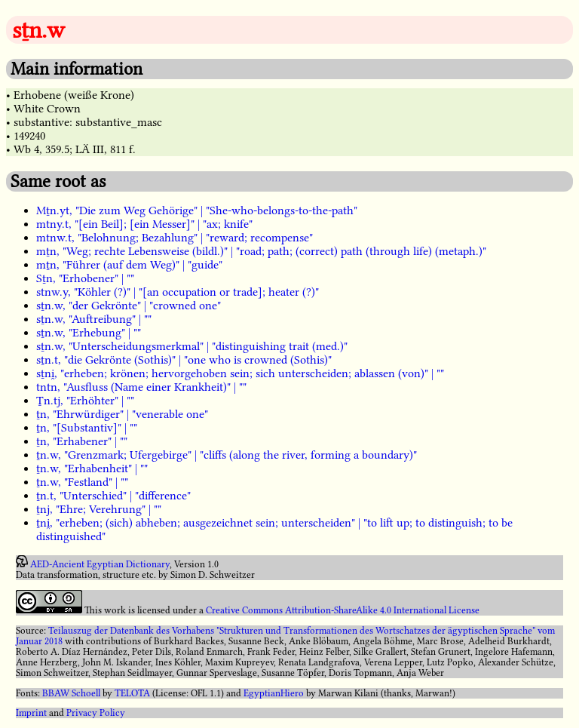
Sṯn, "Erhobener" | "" (85, 278)
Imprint (31, 713)
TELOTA (132, 693)
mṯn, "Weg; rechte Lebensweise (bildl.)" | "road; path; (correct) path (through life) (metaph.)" (261, 251)
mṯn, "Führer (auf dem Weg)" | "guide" (129, 265)
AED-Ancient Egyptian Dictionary (100, 564)
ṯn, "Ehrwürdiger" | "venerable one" (122, 414)
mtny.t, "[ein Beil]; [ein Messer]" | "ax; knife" (144, 224)
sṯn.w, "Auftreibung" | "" (94, 319)
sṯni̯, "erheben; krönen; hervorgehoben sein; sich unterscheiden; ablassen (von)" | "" (240, 373)
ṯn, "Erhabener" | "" (82, 441)
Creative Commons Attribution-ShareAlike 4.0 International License (343, 610)
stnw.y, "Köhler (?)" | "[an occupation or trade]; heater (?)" (178, 292)
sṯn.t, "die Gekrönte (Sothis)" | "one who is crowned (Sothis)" (184, 360)
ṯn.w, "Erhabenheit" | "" (92, 468)
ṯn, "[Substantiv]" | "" (87, 428)
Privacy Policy (96, 713)
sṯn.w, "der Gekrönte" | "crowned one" (129, 306)
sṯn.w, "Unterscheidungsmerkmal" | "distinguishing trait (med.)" (192, 346)
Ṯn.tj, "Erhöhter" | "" (85, 401)
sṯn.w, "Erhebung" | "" (89, 333)
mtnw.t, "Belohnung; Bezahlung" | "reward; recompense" (175, 238)
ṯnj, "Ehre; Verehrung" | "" (99, 509)
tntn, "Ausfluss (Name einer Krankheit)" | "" (141, 387)
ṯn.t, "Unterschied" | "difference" (113, 496)
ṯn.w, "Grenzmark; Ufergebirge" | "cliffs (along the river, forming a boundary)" (227, 455)
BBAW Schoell (71, 693)
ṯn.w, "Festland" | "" (82, 482)
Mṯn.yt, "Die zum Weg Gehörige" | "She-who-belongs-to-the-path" (197, 210)
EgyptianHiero (274, 693)
